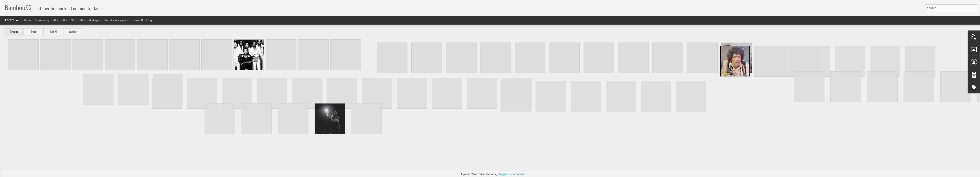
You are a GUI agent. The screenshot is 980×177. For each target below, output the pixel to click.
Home (28, 20)
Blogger (502, 174)
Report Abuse (517, 174)
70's (73, 20)
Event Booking (142, 20)
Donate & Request (117, 20)
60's (64, 20)
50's (55, 20)
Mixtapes (95, 20)
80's (82, 20)
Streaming (42, 20)
